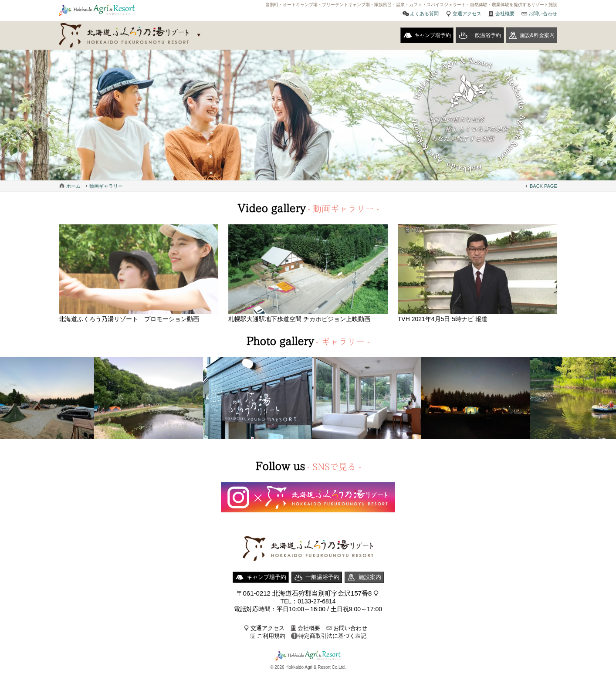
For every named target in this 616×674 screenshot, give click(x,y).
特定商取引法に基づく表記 (332, 636)
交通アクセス (467, 14)
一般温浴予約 (485, 35)
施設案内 (370, 577)
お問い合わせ (543, 14)
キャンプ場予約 (433, 35)
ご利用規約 (271, 636)
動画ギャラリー (106, 186)
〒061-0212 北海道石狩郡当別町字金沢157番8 (304, 593)
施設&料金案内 (537, 35)
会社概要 (505, 14)
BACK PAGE (543, 186)
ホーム (73, 186)
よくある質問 (424, 14)
